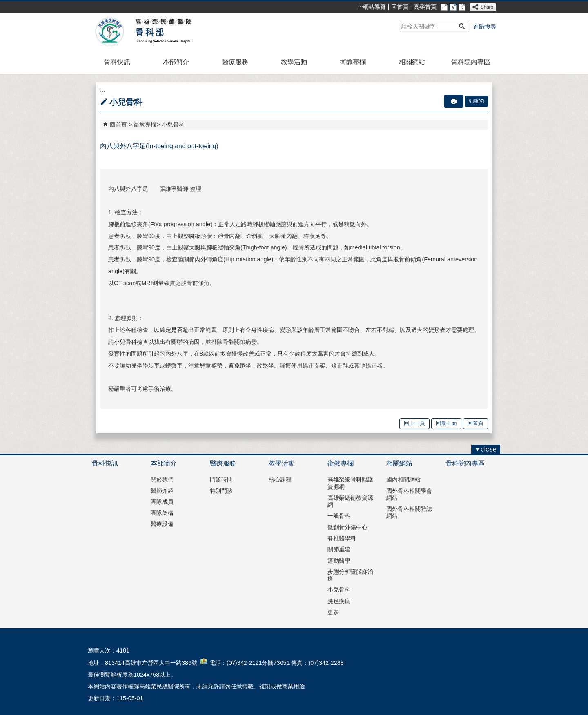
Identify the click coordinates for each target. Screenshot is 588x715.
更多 (333, 612)
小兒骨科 (173, 125)
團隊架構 (162, 513)
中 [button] (453, 7)
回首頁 (400, 7)
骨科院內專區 (471, 62)
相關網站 (412, 62)
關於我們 (162, 479)
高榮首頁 (425, 7)
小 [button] (444, 7)
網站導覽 (374, 7)
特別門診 (221, 491)
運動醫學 (339, 561)
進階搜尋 (485, 27)
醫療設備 (162, 524)
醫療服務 (235, 62)
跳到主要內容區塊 (4, 4)
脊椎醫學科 (342, 538)
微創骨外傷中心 (347, 527)
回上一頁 (414, 423)
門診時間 (221, 479)
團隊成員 (162, 502)
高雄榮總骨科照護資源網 (350, 483)
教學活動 (294, 62)
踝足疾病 (339, 601)
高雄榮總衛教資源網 (350, 501)
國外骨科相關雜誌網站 (409, 512)
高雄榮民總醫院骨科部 (163, 32)
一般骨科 (339, 516)
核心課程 (280, 479)
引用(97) (477, 101)
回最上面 (446, 423)
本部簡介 (176, 62)
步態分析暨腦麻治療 (350, 575)
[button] (462, 27)
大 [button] (462, 7)
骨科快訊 (117, 62)
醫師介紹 (162, 491)
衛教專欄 (353, 62)
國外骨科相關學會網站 (409, 494)
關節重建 (339, 549)
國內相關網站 (403, 479)
